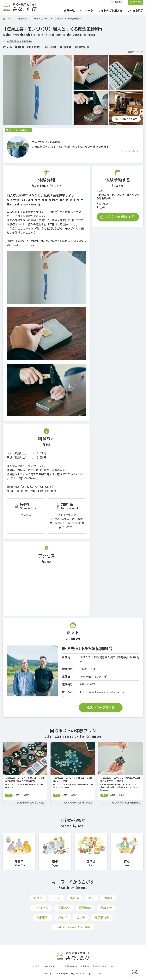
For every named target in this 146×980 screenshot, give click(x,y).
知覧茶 (38, 898)
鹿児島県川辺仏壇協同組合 (19, 41)
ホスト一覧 (87, 11)
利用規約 (84, 966)
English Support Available (73, 927)
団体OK (20, 47)
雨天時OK (51, 47)
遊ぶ (91, 898)
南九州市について (53, 966)
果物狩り (43, 917)
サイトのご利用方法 (110, 11)
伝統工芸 (66, 47)
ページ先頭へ (135, 972)
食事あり (64, 908)
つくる (8, 47)
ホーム (9, 19)
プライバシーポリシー (102, 966)
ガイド (62, 917)
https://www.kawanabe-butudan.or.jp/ (102, 692)
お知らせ (37, 966)
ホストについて (130, 151)
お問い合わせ (71, 966)
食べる (74, 898)
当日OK (81, 917)
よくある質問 (135, 11)
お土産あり (35, 47)
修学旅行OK (82, 47)
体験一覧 (69, 11)
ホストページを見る (101, 708)
